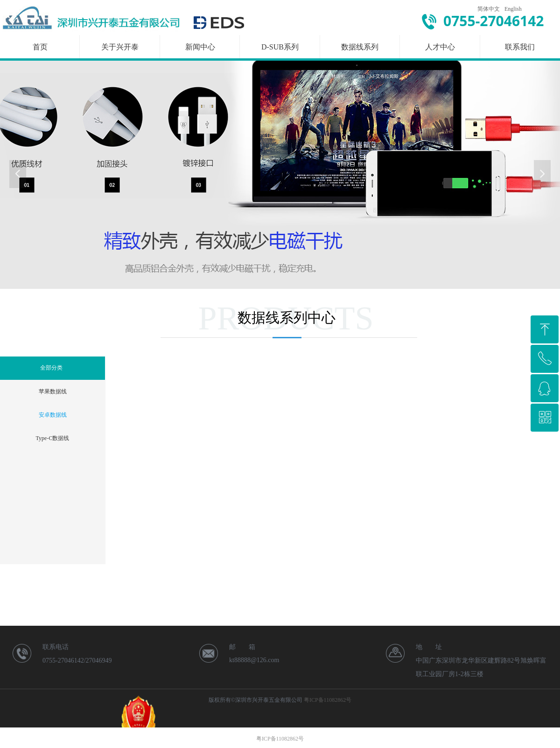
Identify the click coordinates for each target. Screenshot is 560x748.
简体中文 (489, 9)
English (513, 9)
